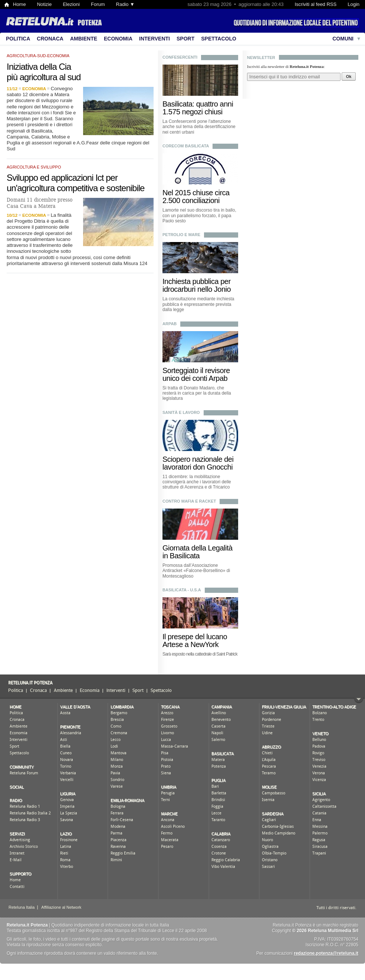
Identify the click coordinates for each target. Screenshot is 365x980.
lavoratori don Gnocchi (198, 467)
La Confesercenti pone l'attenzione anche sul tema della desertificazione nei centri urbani (199, 127)
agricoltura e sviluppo (34, 167)
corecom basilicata (186, 146)
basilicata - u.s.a (182, 590)
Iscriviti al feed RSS (315, 4)
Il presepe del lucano (195, 637)
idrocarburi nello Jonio (197, 289)
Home (19, 4)
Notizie (45, 4)
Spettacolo (219, 39)
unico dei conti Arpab (195, 378)
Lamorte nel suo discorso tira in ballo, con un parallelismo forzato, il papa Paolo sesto (199, 215)
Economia (118, 39)
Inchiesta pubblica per (197, 281)
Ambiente (84, 39)
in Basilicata (181, 556)
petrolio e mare (181, 235)
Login (354, 4)
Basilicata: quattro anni (198, 104)
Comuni (343, 39)
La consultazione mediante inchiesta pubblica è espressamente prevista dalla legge (198, 304)
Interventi (154, 39)
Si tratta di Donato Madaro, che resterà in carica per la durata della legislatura (197, 393)
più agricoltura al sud (44, 77)
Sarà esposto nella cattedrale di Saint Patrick (200, 654)
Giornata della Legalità (198, 548)
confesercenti (180, 57)
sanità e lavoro (181, 412)
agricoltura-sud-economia (38, 56)
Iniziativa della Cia (39, 67)
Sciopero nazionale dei (198, 459)
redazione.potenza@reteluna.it (326, 953)
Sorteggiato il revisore (196, 370)
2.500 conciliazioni (191, 200)
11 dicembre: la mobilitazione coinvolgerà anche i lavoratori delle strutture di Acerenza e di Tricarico (197, 482)
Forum (98, 4)
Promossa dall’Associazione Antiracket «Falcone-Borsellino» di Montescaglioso (196, 571)
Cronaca (50, 39)
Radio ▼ (125, 4)
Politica (18, 39)
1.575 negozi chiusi (193, 112)
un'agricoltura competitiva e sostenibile (75, 188)
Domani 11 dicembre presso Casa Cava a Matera (40, 203)
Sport (185, 39)
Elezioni (71, 4)
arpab (170, 324)
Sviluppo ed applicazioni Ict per (62, 178)
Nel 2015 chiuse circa (196, 193)
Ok (349, 76)
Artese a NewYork (190, 644)
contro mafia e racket (189, 501)
